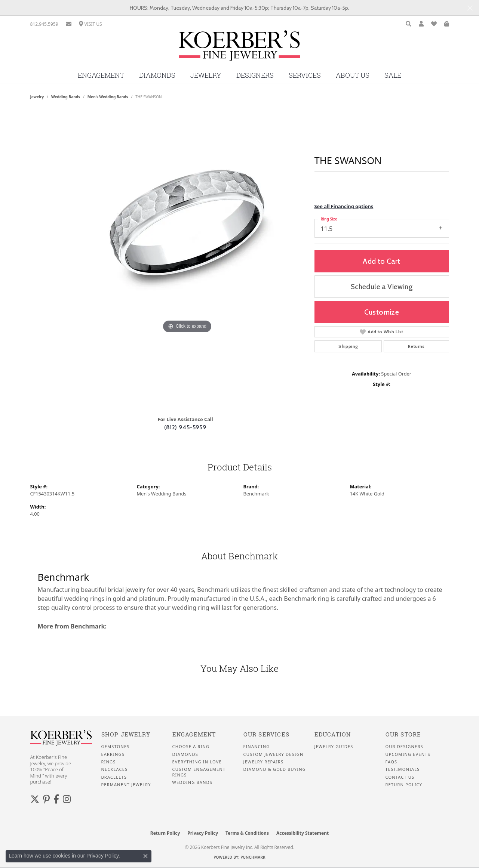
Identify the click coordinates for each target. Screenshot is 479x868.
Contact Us (400, 777)
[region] (187, 260)
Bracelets (114, 777)
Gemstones (116, 747)
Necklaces (115, 769)
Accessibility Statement (303, 833)
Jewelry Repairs (264, 762)
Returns (416, 346)
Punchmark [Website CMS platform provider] (253, 857)
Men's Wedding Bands (108, 97)
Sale (393, 75)
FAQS (392, 762)
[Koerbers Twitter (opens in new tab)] (35, 799)
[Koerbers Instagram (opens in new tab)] (67, 799)
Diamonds (157, 75)
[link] (44, 24)
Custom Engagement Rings (199, 772)
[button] (409, 24)
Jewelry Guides (334, 747)
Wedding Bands (66, 97)
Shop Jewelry (126, 734)
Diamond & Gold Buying (275, 769)
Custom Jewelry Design (274, 754)
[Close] (470, 8)
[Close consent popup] (145, 856)
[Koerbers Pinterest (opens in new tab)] (46, 799)
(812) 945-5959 (185, 427)
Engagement (101, 75)
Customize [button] (382, 312)
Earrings (113, 754)
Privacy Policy (203, 833)
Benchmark (256, 494)
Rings (109, 762)
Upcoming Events (408, 754)
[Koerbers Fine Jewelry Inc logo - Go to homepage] (240, 49)
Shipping (348, 346)
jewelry (37, 97)
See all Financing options (344, 206)
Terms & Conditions (247, 833)
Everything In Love (197, 762)
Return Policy (404, 785)
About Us (353, 75)
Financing (257, 747)
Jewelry (206, 75)
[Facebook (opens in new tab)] (56, 799)
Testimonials (403, 769)
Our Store (403, 734)
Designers (255, 75)
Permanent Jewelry (126, 785)
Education (333, 734)
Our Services (266, 734)
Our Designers (404, 747)
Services (305, 75)
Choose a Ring (191, 747)
